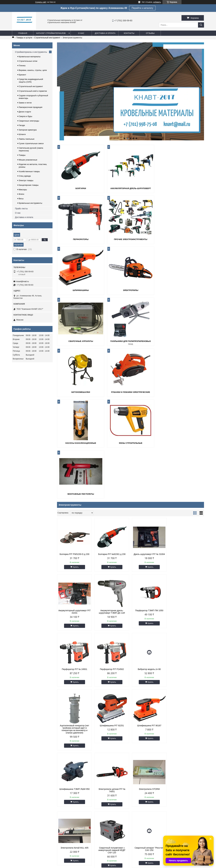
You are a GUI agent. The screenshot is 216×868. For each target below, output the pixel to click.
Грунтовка (165, 797)
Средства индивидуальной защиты (127, 808)
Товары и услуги (24, 38)
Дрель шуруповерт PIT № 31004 (149, 452)
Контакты (129, 33)
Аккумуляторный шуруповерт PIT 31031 (187, 453)
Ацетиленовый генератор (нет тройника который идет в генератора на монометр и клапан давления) (112, 573)
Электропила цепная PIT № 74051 (112, 634)
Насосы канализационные (131, 341)
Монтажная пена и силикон (172, 812)
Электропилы (180, 239)
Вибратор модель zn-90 (74, 570)
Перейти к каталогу (142, 8)
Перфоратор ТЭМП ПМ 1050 (112, 511)
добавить (157, 2)
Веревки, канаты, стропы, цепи (33, 70)
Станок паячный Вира (149, 692)
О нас (81, 33)
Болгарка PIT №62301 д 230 (112, 452)
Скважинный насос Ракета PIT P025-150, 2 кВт (112, 754)
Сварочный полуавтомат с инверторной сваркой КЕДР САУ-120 (74, 694)
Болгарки (81, 188)
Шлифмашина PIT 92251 (149, 570)
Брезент (22, 75)
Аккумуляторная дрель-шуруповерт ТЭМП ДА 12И (75, 512)
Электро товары (26, 180)
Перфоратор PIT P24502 (187, 511)
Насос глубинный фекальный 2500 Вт (75, 754)
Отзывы (150, 33)
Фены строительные (180, 341)
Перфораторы (180, 188)
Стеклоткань (68, 808)
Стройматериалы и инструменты (31, 52)
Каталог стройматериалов (51, 33)
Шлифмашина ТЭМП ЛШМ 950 (74, 633)
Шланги (22, 134)
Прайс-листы (21, 209)
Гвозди (22, 125)
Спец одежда (25, 176)
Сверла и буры (25, 116)
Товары (22, 155)
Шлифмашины (130, 239)
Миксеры (23, 190)
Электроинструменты (121, 812)
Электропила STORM (149, 633)
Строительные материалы (26, 800)
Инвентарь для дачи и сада (124, 804)
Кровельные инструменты (30, 203)
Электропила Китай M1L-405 (186, 633)
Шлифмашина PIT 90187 (187, 570)
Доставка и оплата (105, 33)
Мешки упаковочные (28, 160)
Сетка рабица (69, 800)
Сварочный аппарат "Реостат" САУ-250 (112, 693)
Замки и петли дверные (122, 797)
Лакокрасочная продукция (31, 107)
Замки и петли (25, 103)
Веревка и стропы (119, 800)
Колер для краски (168, 800)
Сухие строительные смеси (31, 143)
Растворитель (166, 804)
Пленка (22, 66)
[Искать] (201, 25)
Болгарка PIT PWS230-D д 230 (74, 452)
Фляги (21, 194)
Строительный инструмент (47, 38)
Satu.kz (121, 862)
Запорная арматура (28, 130)
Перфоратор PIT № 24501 (149, 511)
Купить (76, 465)
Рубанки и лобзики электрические (81, 341)
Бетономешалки (180, 290)
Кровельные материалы (30, 57)
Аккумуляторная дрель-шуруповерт (130, 188)
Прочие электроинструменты (81, 239)
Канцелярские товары (29, 185)
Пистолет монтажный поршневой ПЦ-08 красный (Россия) (149, 754)
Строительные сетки (28, 61)
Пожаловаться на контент (121, 865)
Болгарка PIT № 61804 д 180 (186, 753)
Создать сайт (41, 2)
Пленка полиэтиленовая (73, 804)
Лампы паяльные (27, 139)
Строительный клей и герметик (33, 91)
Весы (21, 199)
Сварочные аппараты (81, 290)
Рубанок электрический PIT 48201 (186, 693)
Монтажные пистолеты (81, 392)
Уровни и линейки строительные (175, 808)
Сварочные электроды (29, 121)
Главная (23, 33)
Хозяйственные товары (29, 171)
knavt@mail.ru (23, 281)
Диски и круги (25, 112)
